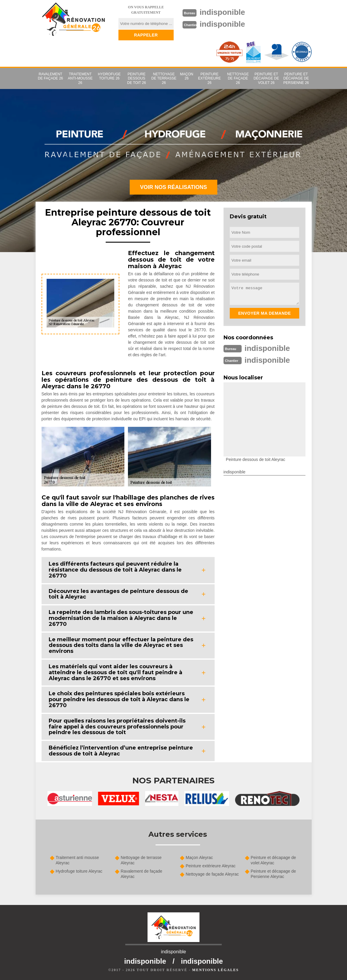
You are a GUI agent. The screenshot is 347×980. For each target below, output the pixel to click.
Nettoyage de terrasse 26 (164, 78)
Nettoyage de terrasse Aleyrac (141, 860)
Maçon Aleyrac (199, 857)
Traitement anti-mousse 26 (80, 78)
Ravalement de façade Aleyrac (142, 874)
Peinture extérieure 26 (209, 78)
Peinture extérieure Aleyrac (211, 866)
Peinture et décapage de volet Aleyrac (274, 860)
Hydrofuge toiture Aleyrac (79, 871)
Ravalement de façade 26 (51, 76)
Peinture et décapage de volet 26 (266, 78)
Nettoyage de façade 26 (238, 78)
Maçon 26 (187, 76)
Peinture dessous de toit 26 (136, 78)
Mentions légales (215, 970)
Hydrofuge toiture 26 (109, 76)
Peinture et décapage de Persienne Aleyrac (274, 874)
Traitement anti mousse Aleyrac (77, 860)
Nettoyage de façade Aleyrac (212, 874)
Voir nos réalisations (174, 187)
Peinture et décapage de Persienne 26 (296, 78)
